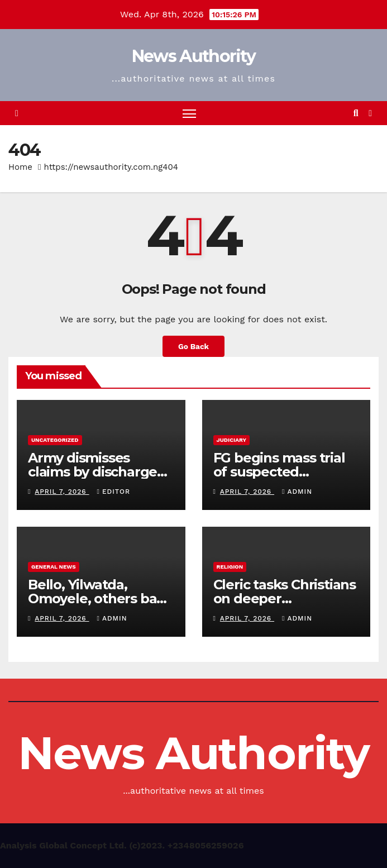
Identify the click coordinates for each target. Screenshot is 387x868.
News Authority (193, 56)
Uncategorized (55, 440)
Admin (297, 492)
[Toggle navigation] (189, 113)
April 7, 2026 (62, 492)
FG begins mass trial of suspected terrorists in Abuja (279, 472)
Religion (230, 567)
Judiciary (231, 440)
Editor (114, 492)
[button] (356, 113)
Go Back (193, 346)
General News (54, 567)
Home (20, 167)
